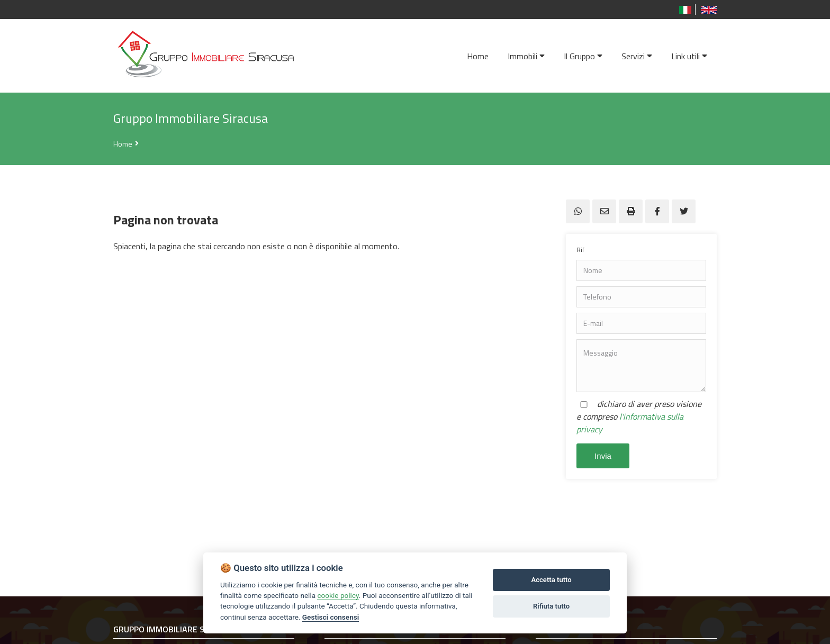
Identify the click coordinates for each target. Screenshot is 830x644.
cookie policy (338, 595)
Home (123, 144)
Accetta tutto (551, 580)
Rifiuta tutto (551, 606)
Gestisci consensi (331, 617)
